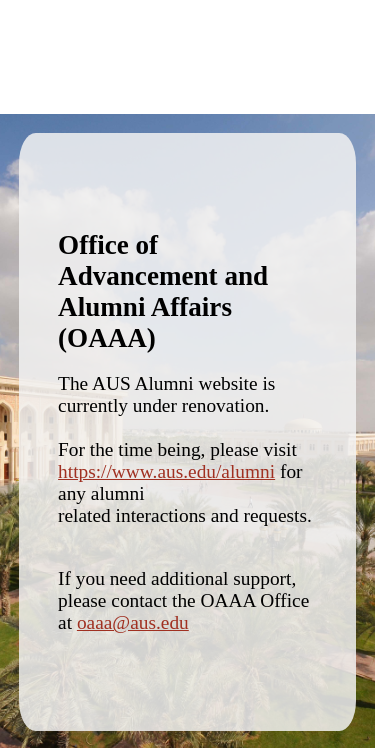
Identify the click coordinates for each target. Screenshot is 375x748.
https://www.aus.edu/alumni (166, 471)
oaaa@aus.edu (133, 622)
